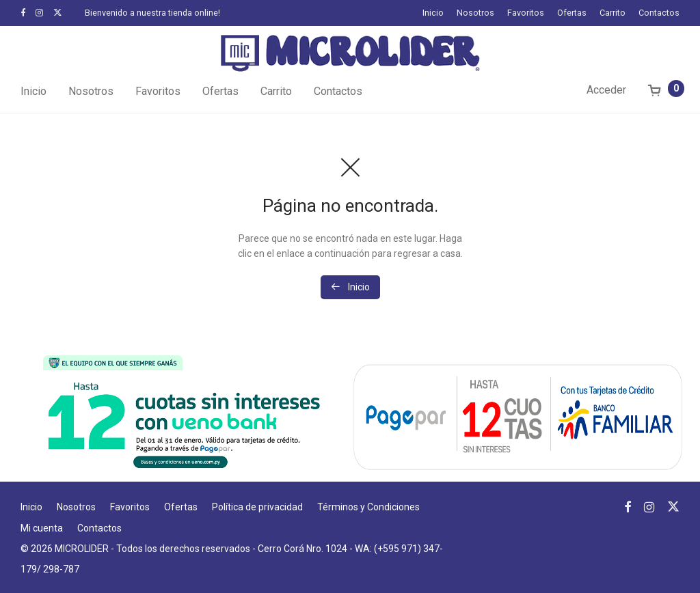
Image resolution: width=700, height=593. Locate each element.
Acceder (606, 90)
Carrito (612, 13)
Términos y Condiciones (368, 507)
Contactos (659, 13)
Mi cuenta (42, 528)
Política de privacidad (257, 507)
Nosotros (475, 13)
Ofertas (572, 13)
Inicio (433, 13)
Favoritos (526, 13)
